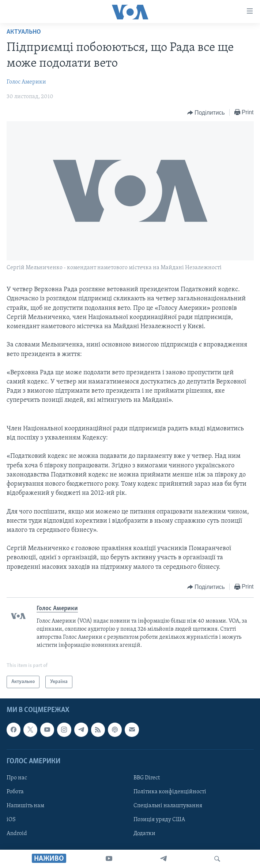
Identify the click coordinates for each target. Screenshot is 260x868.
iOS (11, 820)
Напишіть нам (25, 806)
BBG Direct (147, 778)
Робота (15, 792)
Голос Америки (26, 82)
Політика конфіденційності (170, 792)
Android (17, 834)
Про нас (17, 778)
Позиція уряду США (159, 820)
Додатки (144, 834)
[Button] (206, 113)
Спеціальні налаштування (168, 806)
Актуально (24, 32)
